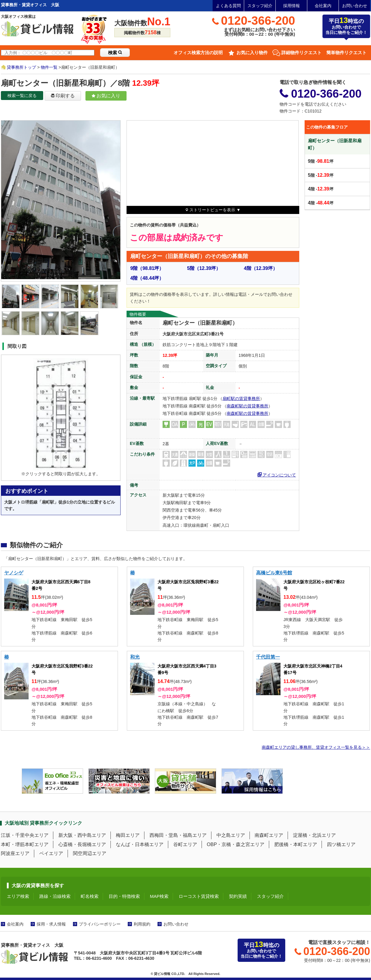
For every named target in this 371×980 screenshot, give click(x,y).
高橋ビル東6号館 (274, 573)
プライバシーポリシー (100, 924)
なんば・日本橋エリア (140, 844)
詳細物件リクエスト (301, 53)
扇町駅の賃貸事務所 (241, 398)
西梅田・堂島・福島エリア (178, 835)
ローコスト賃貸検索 (199, 896)
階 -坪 (321, 161)
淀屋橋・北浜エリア (314, 835)
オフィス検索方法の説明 (198, 53)
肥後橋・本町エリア (296, 844)
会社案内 (323, 6)
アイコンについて (277, 474)
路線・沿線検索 (55, 896)
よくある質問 (228, 6)
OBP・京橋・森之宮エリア (236, 844)
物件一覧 (49, 67)
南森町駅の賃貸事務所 (247, 406)
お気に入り (106, 96)
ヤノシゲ (14, 573)
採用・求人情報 (51, 924)
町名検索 (90, 896)
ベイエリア (51, 853)
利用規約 (142, 924)
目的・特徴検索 (124, 896)
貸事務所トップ (21, 67)
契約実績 (238, 896)
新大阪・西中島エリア (82, 835)
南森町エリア (269, 835)
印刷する (63, 96)
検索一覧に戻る (22, 96)
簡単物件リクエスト (346, 53)
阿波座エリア (15, 853)
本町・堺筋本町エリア (25, 844)
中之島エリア (231, 835)
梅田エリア (128, 835)
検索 (115, 53)
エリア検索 (18, 896)
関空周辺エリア (90, 853)
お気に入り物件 (252, 53)
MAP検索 (159, 896)
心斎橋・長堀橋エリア (82, 844)
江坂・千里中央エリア (25, 835)
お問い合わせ (355, 6)
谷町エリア (185, 844)
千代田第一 (268, 657)
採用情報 (291, 6)
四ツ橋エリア (341, 844)
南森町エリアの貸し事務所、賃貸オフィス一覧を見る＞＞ (316, 747)
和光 (135, 657)
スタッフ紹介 (260, 6)
